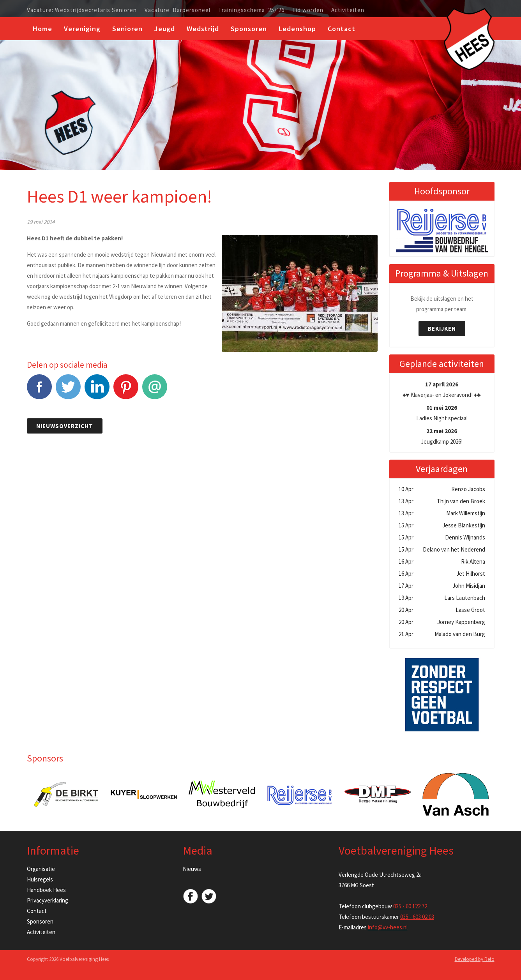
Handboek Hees (46, 890)
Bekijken (442, 329)
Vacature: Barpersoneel (177, 10)
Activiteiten (348, 10)
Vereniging (82, 29)
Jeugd (165, 29)
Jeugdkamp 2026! (442, 436)
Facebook (39, 391)
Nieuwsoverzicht (65, 426)
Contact (342, 29)
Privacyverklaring (48, 900)
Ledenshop (297, 29)
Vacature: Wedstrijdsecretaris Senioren (82, 10)
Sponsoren (249, 29)
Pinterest (126, 391)
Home (42, 29)
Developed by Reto (475, 959)
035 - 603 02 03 (417, 917)
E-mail (155, 391)
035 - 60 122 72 (410, 906)
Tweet (68, 391)
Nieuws (192, 869)
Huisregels (40, 879)
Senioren (127, 29)
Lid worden (308, 10)
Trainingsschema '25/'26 (251, 10)
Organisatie (41, 869)
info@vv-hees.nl (388, 927)
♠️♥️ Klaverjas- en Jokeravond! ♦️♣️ (442, 390)
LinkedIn (97, 391)
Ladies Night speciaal (442, 413)
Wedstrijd (203, 29)
